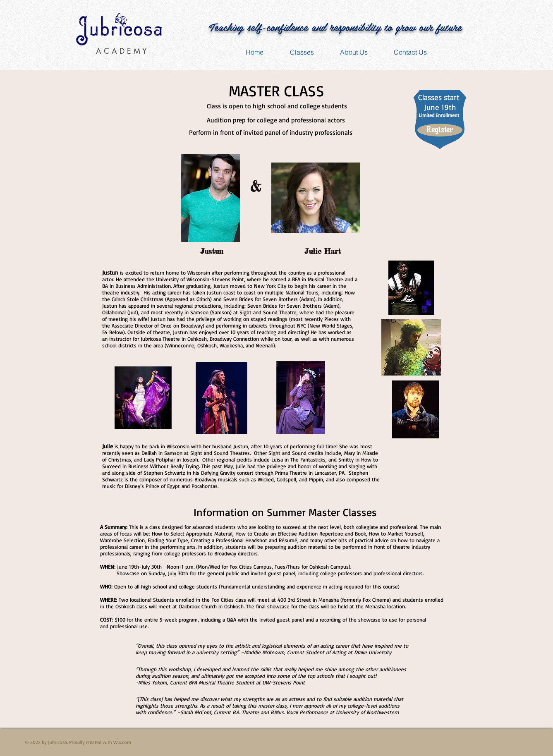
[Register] (440, 130)
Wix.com (122, 742)
